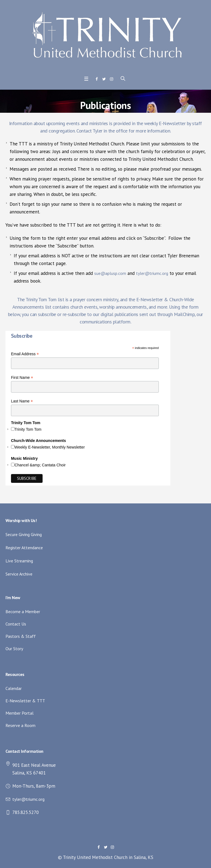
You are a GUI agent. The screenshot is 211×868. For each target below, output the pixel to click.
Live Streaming (19, 561)
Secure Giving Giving (24, 534)
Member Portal (20, 713)
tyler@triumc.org (152, 273)
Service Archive (19, 574)
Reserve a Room (20, 725)
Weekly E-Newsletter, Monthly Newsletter (50, 447)
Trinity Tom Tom (28, 429)
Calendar (14, 688)
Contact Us (16, 624)
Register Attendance (24, 548)
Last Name (22, 401)
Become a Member (23, 611)
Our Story (14, 649)
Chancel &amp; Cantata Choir (40, 465)
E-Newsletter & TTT (25, 701)
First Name (22, 378)
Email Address (25, 354)
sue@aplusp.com (110, 273)
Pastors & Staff (21, 636)
